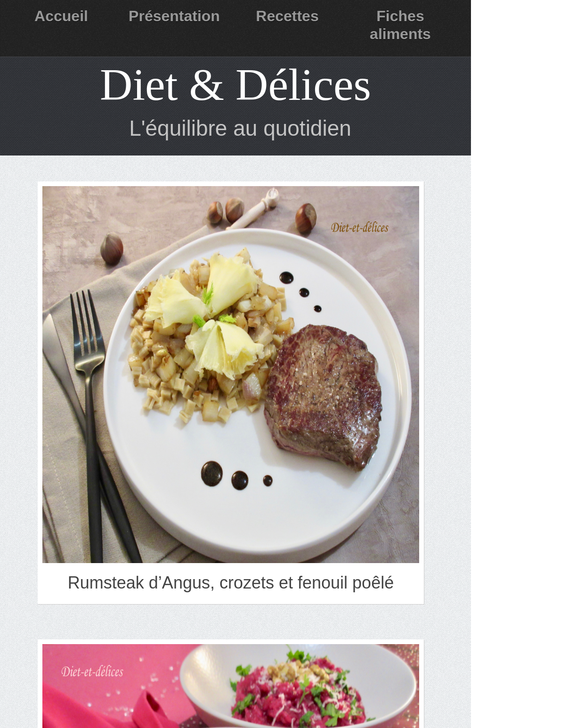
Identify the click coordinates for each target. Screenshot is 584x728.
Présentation (174, 16)
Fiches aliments (400, 25)
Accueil (61, 16)
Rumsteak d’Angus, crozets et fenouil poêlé (231, 583)
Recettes (287, 16)
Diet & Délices (235, 85)
